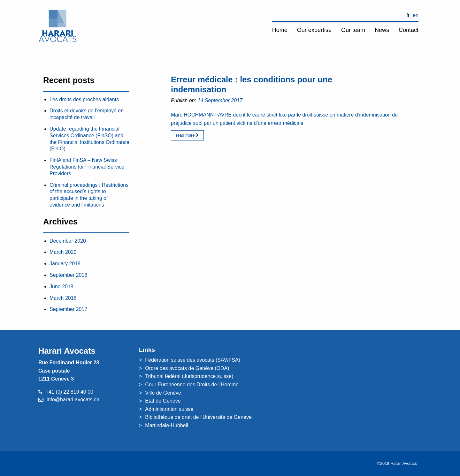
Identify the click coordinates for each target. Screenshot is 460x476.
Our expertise (314, 30)
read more (187, 135)
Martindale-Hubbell (166, 425)
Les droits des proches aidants (84, 99)
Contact (409, 30)
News (382, 30)
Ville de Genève (163, 393)
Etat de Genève (163, 401)
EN (416, 15)
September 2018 (68, 275)
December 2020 (68, 241)
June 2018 (61, 287)
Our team (353, 30)
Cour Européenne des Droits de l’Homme (192, 385)
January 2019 (65, 264)
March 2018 (63, 298)
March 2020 (63, 252)
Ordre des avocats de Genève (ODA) (187, 368)
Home (280, 30)
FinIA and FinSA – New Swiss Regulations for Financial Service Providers (87, 167)
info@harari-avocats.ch (73, 400)
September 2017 (68, 309)
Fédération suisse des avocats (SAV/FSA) (193, 360)
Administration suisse (169, 409)
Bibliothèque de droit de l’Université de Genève (198, 417)
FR (408, 15)
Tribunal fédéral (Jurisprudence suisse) (189, 376)
